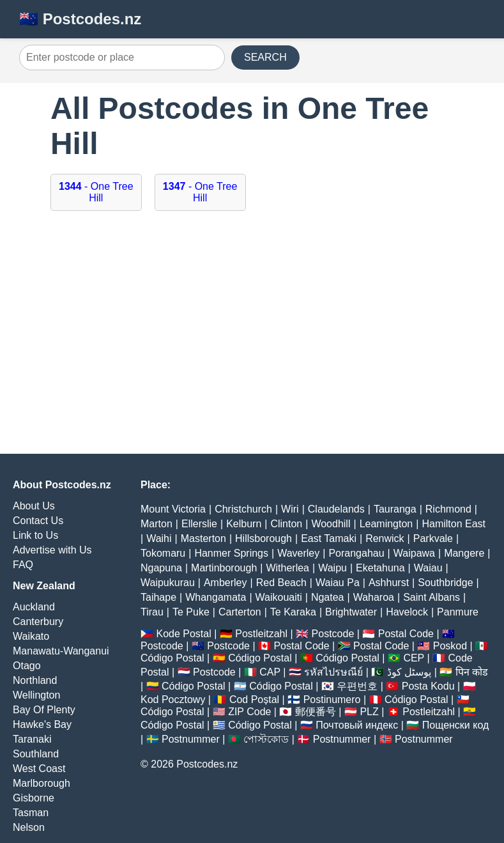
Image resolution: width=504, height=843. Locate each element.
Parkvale (433, 538)
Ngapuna (161, 568)
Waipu (332, 568)
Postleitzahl (261, 634)
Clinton (286, 524)
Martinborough (224, 568)
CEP (414, 658)
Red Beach (281, 583)
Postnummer (191, 739)
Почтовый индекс (357, 725)
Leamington (386, 524)
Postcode (333, 634)
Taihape (158, 597)
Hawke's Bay (42, 724)
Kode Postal (183, 634)
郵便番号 (316, 712)
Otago (27, 666)
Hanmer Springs (231, 553)
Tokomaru (163, 553)
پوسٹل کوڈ (409, 672)
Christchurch (243, 509)
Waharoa (374, 597)
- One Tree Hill (96, 192)
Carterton (240, 612)
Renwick (385, 538)
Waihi (159, 538)
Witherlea (287, 568)
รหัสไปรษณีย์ (333, 672)
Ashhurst (389, 583)
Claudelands (336, 509)
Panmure (458, 612)
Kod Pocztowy (173, 700)
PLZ (369, 712)
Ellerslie (199, 524)
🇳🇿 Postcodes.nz (80, 19)
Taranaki (32, 739)
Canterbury (38, 622)
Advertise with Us (52, 550)
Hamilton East (454, 524)
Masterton (203, 538)
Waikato (31, 636)
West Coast (39, 769)
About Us (34, 506)
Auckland (34, 607)
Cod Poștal (254, 700)
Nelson (29, 827)
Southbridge (445, 583)
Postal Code (406, 634)
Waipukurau (168, 583)
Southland (36, 754)
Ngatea (328, 597)
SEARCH (265, 57)
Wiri (290, 509)
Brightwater (351, 612)
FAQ (23, 565)
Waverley (298, 553)
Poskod (450, 646)
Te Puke (191, 612)
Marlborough (42, 783)
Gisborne (34, 798)
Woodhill (331, 524)
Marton (157, 524)
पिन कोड (472, 672)
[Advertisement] (252, 339)
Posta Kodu (428, 686)
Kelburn (244, 524)
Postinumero (332, 700)
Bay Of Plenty (44, 710)
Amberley (225, 583)
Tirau (152, 612)
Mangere (464, 553)
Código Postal (172, 658)
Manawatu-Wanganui (61, 651)
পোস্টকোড (266, 739)
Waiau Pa (338, 583)
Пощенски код (456, 725)
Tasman (31, 813)
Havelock (407, 612)
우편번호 (357, 686)
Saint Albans (431, 597)
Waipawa (414, 553)
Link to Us (35, 535)
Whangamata (216, 597)
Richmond (448, 509)
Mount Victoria (173, 509)
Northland (35, 680)
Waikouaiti (279, 597)
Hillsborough (263, 538)
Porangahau (356, 553)
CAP (270, 672)
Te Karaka (293, 612)
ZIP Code (249, 712)
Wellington (36, 695)
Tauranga (395, 509)
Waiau (428, 568)
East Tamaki (329, 538)
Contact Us (38, 521)
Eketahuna (380, 568)
